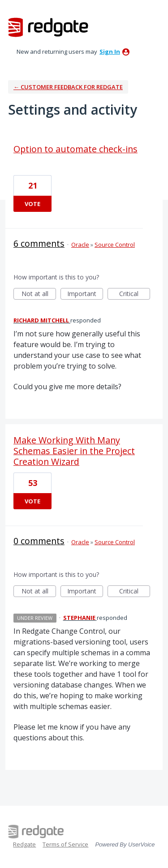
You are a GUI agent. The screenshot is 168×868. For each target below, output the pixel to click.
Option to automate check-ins (75, 149)
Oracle (80, 245)
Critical (135, 294)
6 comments (39, 243)
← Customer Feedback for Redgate (68, 87)
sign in (110, 52)
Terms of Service (65, 844)
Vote (32, 204)
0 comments (39, 541)
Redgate (24, 844)
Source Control (115, 245)
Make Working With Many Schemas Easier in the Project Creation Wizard (74, 451)
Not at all (39, 294)
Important (85, 294)
